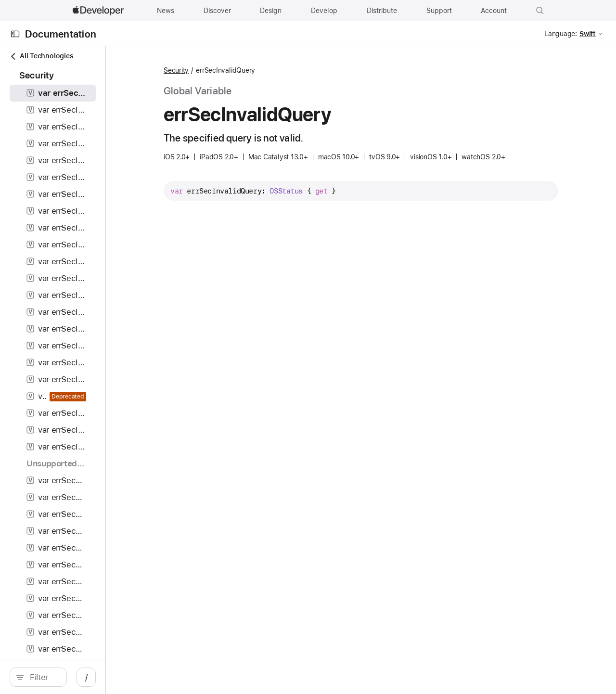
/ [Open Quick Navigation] (173, 677)
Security (244, 70)
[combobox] (87, 677)
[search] (82, 677)
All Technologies (41, 56)
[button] (540, 11)
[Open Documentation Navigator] (15, 34)
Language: (561, 34)
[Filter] (87, 677)
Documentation (61, 34)
